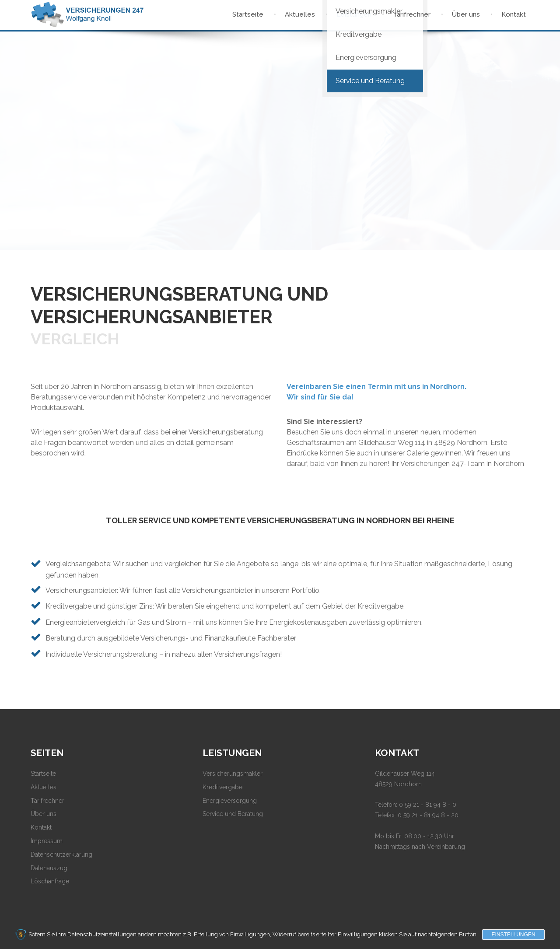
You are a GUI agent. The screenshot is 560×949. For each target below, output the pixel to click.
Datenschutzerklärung (61, 854)
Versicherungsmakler (233, 774)
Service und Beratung (233, 814)
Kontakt (41, 827)
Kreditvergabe (222, 787)
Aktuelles (44, 787)
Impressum (47, 841)
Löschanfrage (50, 881)
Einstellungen (513, 935)
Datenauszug (49, 868)
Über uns (44, 814)
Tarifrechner (47, 801)
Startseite (43, 774)
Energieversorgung (230, 801)
